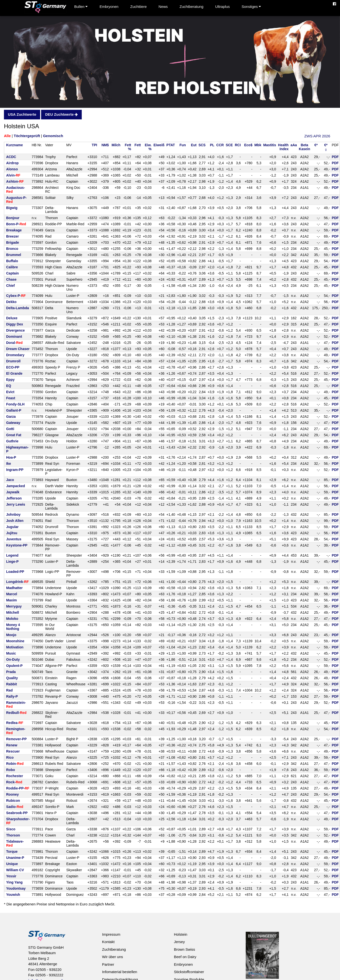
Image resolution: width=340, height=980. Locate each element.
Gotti (10, 429)
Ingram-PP (15, 470)
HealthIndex (283, 147)
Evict (10, 392)
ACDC (11, 157)
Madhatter (14, 588)
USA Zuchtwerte (22, 114)
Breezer (12, 236)
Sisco (11, 829)
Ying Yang (14, 882)
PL (212, 145)
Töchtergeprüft (27, 136)
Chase (11, 279)
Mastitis (270, 145)
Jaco (10, 480)
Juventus (14, 539)
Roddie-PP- (18, 788)
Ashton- (15, 181)
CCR (220, 145)
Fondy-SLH (15, 404)
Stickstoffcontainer (189, 972)
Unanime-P (15, 858)
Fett (138, 145)
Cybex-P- (16, 296)
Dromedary (15, 355)
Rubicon (13, 801)
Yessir (11, 876)
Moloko (12, 619)
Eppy (10, 380)
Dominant (14, 337)
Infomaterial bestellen (120, 972)
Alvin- (13, 175)
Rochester (15, 776)
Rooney (12, 794)
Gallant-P (14, 410)
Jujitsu (12, 533)
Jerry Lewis (16, 504)
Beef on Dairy (185, 957)
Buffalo (12, 261)
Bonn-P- (16, 224)
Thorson (13, 835)
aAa (294, 145)
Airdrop (12, 163)
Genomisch (53, 136)
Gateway (13, 423)
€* (316, 145)
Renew (12, 745)
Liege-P (12, 562)
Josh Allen (15, 521)
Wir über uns (112, 957)
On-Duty (13, 659)
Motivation (15, 647)
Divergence (15, 330)
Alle (7, 136)
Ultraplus (222, 7)
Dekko (11, 302)
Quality (12, 678)
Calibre (12, 267)
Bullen (81, 7)
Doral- (14, 343)
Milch (116, 145)
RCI (238, 145)
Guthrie (12, 441)
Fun (183, 145)
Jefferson (14, 498)
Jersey (179, 942)
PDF (335, 157)
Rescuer (13, 751)
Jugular (12, 527)
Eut (194, 145)
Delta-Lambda (18, 308)
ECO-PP (13, 367)
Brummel (14, 255)
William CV (15, 870)
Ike (8, 464)
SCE (229, 145)
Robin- (15, 764)
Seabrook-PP (17, 813)
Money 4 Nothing (13, 627)
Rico (10, 757)
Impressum (111, 934)
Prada (11, 672)
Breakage (14, 230)
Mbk (258, 145)
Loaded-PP (15, 572)
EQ (9, 386)
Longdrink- (17, 582)
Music (11, 653)
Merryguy (14, 606)
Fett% (128, 147)
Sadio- (15, 807)
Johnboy (13, 514)
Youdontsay (16, 888)
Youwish (13, 895)
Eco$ (248, 145)
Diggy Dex (15, 324)
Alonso (12, 169)
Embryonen (109, 7)
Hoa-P (11, 457)
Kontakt (108, 942)
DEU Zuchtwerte (61, 114)
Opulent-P (14, 666)
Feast (11, 398)
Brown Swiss (184, 949)
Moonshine (15, 641)
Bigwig (12, 208)
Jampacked (16, 486)
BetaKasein (305, 147)
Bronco (12, 249)
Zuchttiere (138, 7)
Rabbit (12, 684)
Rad (9, 690)
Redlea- (15, 723)
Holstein (180, 934)
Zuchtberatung (191, 7)
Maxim (12, 600)
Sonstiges (251, 7)
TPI (95, 145)
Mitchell (13, 612)
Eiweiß (159, 145)
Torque (12, 851)
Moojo (11, 635)
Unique (12, 864)
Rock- (14, 782)
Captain (12, 273)
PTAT (171, 145)
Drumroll (13, 361)
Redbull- (16, 713)
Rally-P (12, 696)
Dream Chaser (18, 349)
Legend (12, 555)
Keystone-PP (17, 545)
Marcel (12, 594)
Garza (11, 417)
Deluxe (12, 318)
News (163, 7)
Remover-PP (16, 739)
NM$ (105, 145)
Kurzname (15, 145)
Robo (11, 770)
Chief (10, 286)
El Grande (14, 373)
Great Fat (14, 435)
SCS (202, 145)
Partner (108, 964)
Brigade (13, 242)
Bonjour (13, 218)
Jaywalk (13, 492)
